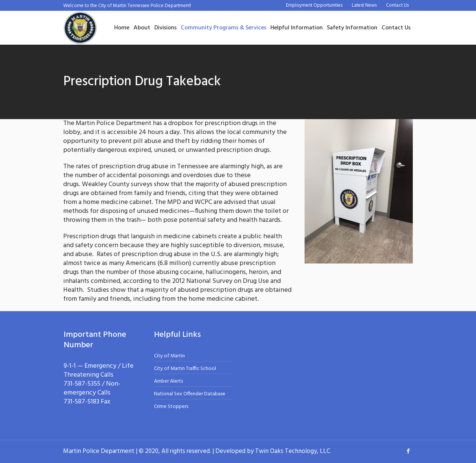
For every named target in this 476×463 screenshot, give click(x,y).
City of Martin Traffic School (185, 369)
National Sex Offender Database (190, 394)
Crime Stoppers (171, 407)
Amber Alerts (168, 381)
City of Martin (169, 356)
